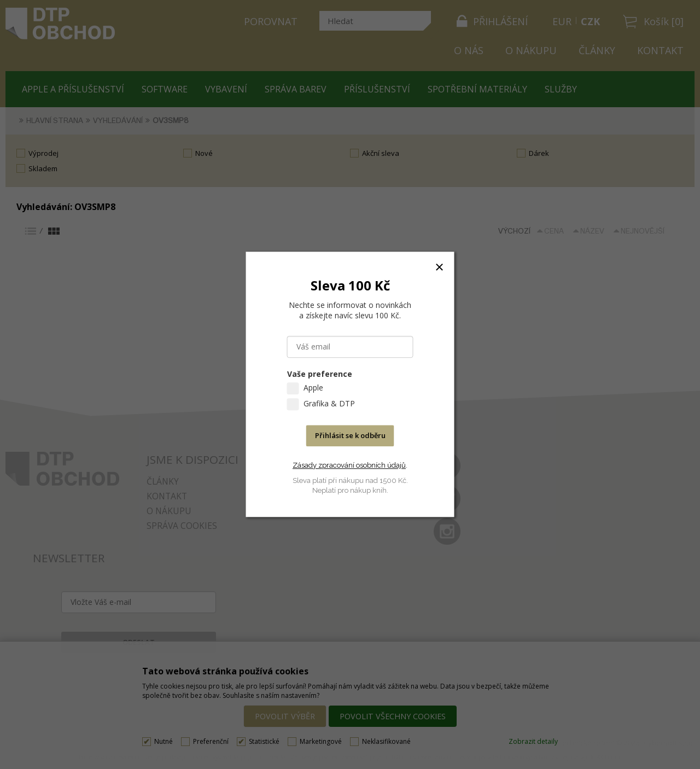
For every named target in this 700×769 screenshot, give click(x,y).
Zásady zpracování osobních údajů (349, 465)
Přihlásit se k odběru (350, 436)
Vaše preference (320, 374)
